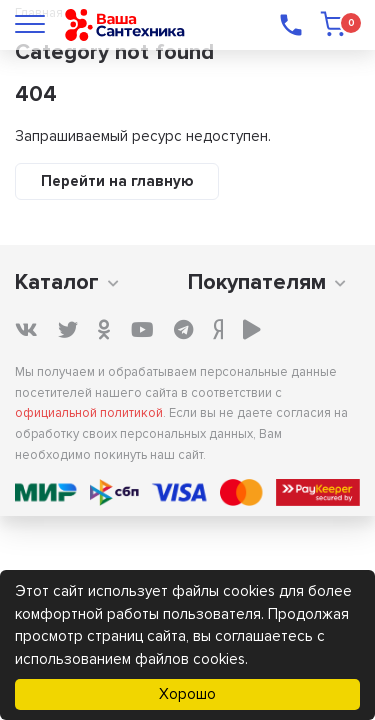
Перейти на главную (117, 181)
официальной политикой (89, 413)
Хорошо (187, 694)
